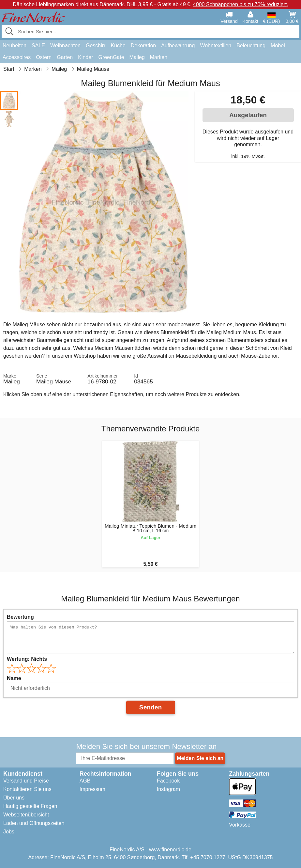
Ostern (44, 57)
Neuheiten (15, 46)
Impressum (92, 789)
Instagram (168, 789)
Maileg (137, 57)
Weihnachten (65, 46)
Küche (118, 46)
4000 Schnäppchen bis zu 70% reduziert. (241, 4)
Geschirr (96, 46)
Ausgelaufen (248, 115)
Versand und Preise (26, 781)
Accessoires (17, 57)
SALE (38, 46)
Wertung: (27, 659)
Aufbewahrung (178, 46)
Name (14, 678)
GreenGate (111, 57)
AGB (85, 781)
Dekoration (143, 46)
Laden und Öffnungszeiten (34, 823)
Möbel (278, 46)
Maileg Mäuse (54, 381)
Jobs (9, 832)
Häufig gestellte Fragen (30, 806)
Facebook (168, 781)
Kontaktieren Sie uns (27, 789)
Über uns (14, 798)
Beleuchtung (251, 46)
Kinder (85, 57)
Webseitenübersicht (26, 815)
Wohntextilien (216, 46)
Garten (65, 57)
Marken (159, 57)
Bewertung (20, 617)
